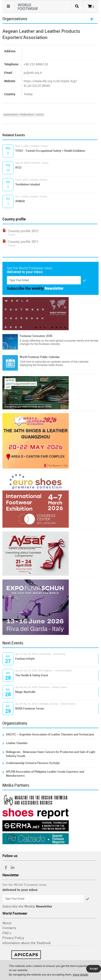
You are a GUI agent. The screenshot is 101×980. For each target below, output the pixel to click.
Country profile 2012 (23, 231)
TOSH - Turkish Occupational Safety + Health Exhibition (50, 151)
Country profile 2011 (23, 242)
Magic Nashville (25, 692)
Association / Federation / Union (24, 115)
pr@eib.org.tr (33, 73)
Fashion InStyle (25, 659)
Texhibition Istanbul (28, 184)
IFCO (18, 168)
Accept (94, 969)
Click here (25, 362)
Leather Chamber (17, 743)
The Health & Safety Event (32, 675)
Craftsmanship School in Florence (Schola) (33, 763)
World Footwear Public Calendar (40, 357)
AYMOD (20, 201)
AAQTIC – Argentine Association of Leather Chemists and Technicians (50, 734)
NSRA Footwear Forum (30, 709)
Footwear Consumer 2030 (36, 336)
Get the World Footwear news (25, 885)
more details (81, 975)
